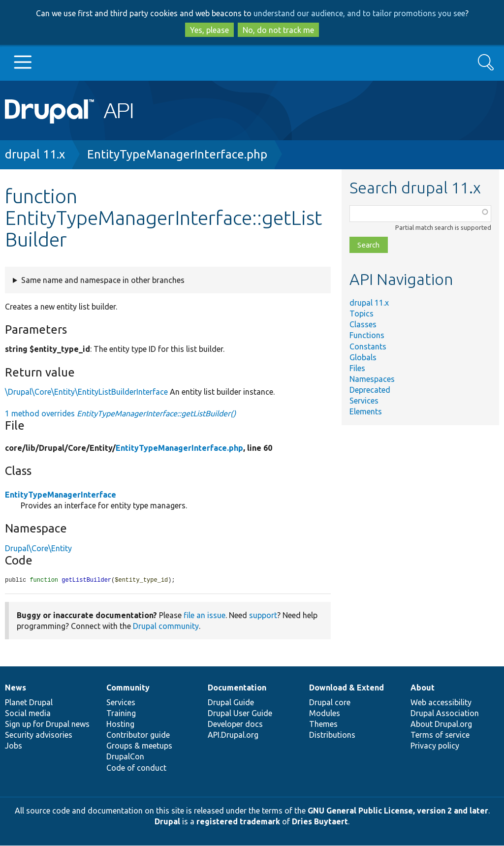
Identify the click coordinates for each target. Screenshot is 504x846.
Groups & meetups (139, 746)
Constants (368, 346)
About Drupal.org (441, 724)
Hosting (120, 724)
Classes (363, 324)
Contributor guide (138, 735)
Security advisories (39, 735)
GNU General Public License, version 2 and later (398, 811)
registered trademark (238, 822)
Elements (366, 411)
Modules (325, 714)
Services (364, 401)
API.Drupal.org (233, 735)
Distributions (332, 735)
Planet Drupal (29, 703)
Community (128, 688)
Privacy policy (435, 746)
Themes (323, 724)
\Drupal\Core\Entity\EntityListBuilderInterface (86, 392)
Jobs (14, 746)
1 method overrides (120, 413)
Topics (362, 313)
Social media (28, 714)
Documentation (237, 688)
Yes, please (209, 30)
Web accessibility (441, 703)
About (423, 688)
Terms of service (440, 735)
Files (357, 368)
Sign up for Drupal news (47, 724)
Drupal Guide (231, 703)
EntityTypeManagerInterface (61, 495)
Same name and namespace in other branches (103, 280)
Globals (363, 357)
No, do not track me (278, 30)
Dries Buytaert (320, 822)
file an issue (205, 616)
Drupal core (330, 703)
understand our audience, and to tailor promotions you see (359, 13)
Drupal (167, 822)
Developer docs (235, 724)
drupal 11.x (35, 154)
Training (121, 714)
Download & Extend (346, 688)
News (16, 688)
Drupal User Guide (240, 714)
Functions (367, 335)
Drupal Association (445, 714)
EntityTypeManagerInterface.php (177, 154)
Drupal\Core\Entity (38, 548)
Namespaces (372, 379)
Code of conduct (136, 768)
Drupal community (166, 627)
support (263, 616)
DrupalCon (125, 757)
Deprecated (370, 390)
